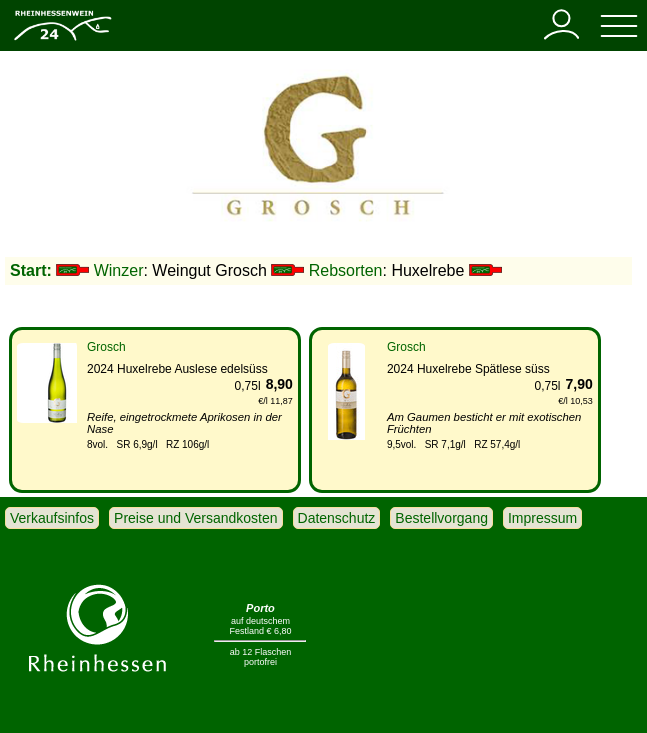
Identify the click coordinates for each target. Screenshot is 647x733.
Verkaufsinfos (52, 518)
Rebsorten (346, 270)
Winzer (119, 270)
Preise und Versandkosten (195, 518)
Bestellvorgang (441, 518)
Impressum (542, 518)
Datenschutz (337, 518)
